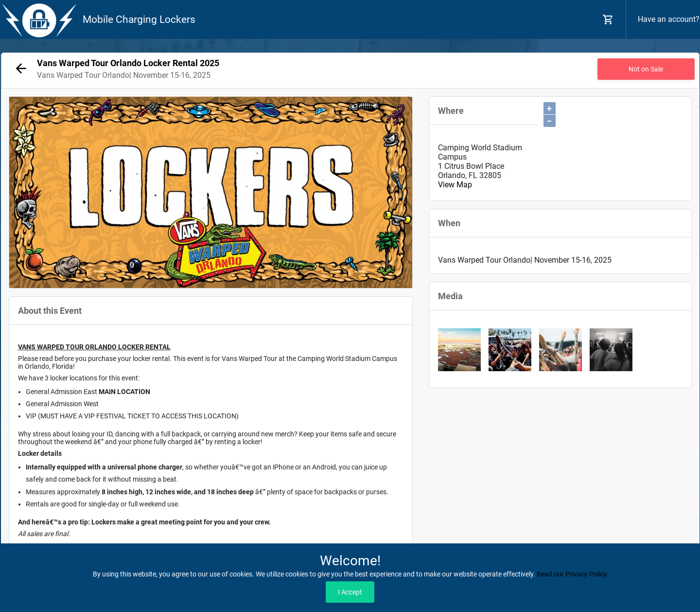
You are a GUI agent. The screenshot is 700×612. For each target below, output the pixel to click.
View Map (455, 185)
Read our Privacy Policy (572, 574)
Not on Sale (646, 69)
